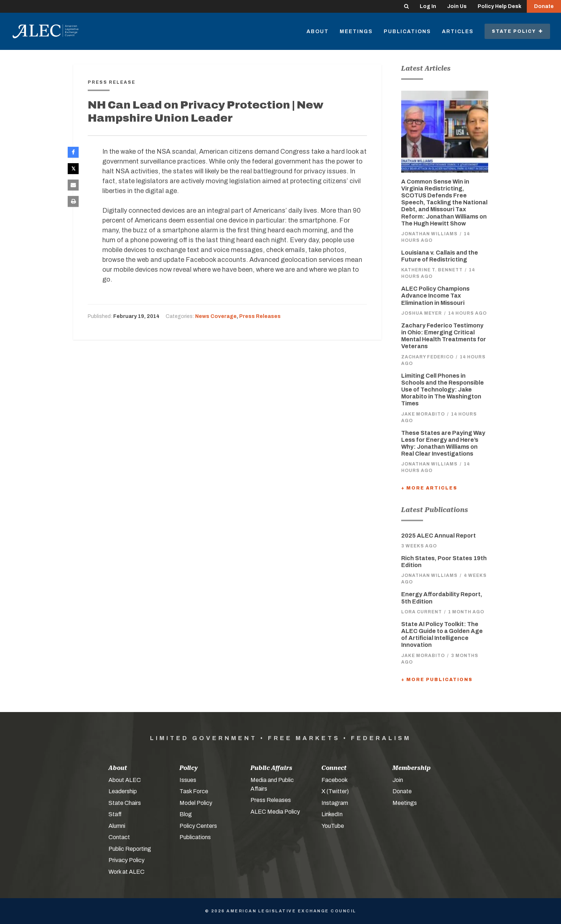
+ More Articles (429, 488)
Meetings (356, 32)
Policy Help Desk (499, 6)
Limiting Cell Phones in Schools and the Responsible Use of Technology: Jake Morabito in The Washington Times (443, 390)
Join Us (457, 6)
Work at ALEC (127, 872)
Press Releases (260, 316)
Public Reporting (130, 849)
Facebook (335, 780)
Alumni (117, 826)
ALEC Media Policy (275, 812)
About (318, 32)
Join (398, 780)
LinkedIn (332, 814)
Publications (407, 32)
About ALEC (125, 780)
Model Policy (196, 803)
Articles (458, 32)
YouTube (333, 826)
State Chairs (125, 803)
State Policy (517, 31)
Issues (188, 780)
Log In (428, 6)
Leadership (123, 791)
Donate (544, 6)
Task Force (194, 791)
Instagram (335, 803)
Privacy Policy (127, 860)
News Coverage (216, 316)
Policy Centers (198, 826)
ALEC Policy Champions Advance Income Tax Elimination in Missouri (435, 296)
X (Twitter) (335, 791)
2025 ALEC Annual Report (438, 536)
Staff (115, 814)
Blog (186, 814)
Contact (119, 837)
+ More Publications (437, 680)
